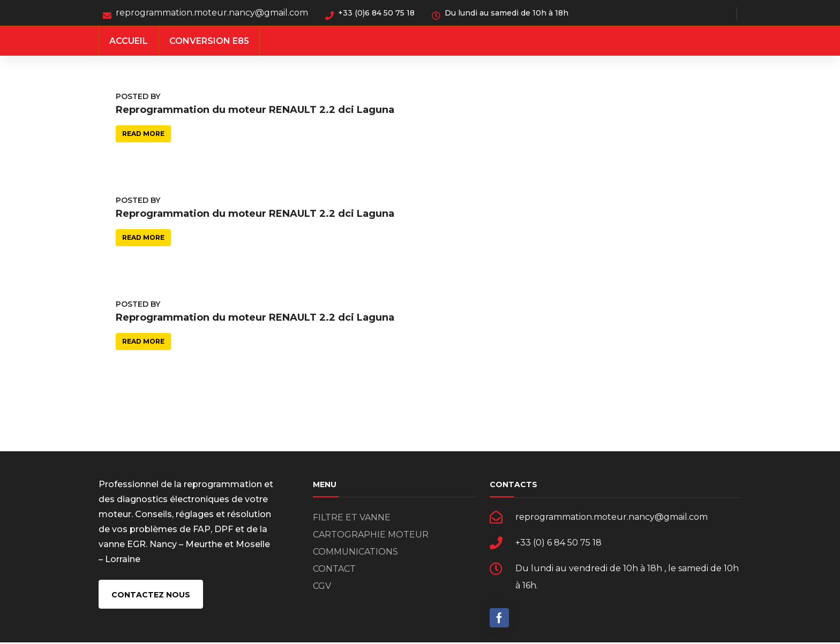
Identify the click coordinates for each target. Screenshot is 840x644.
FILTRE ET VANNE (352, 519)
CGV (322, 588)
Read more (143, 134)
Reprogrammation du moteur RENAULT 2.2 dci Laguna (255, 110)
